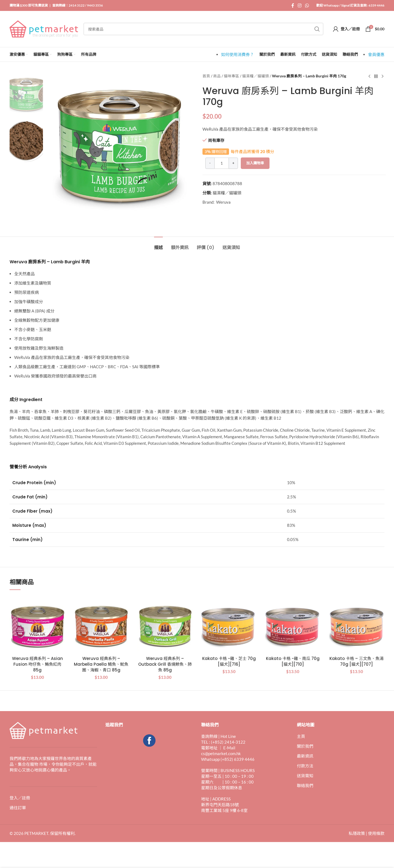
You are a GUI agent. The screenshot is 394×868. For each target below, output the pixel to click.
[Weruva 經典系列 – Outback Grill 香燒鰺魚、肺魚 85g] (165, 625)
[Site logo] (44, 28)
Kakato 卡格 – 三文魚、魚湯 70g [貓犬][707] (357, 661)
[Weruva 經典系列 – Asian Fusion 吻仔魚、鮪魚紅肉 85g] (37, 625)
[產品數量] (222, 163)
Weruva (223, 202)
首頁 (206, 76)
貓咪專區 (231, 76)
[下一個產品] (383, 77)
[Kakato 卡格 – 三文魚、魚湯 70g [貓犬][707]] (357, 625)
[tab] (158, 245)
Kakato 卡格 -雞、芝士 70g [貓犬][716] (229, 661)
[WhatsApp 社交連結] (307, 5)
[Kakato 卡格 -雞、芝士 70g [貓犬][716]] (229, 625)
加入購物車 (255, 163)
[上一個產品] (369, 77)
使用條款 (376, 833)
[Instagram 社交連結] (299, 5)
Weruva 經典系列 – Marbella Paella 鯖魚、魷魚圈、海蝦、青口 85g (101, 664)
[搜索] (203, 29)
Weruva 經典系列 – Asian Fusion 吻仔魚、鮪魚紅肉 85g (37, 664)
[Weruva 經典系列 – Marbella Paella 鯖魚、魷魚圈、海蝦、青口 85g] (101, 625)
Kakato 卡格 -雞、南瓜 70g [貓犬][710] (293, 661)
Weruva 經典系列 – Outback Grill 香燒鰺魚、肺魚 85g (165, 664)
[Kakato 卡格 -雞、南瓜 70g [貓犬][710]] (293, 625)
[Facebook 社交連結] (293, 5)
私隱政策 (357, 833)
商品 (217, 76)
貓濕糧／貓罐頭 (256, 76)
